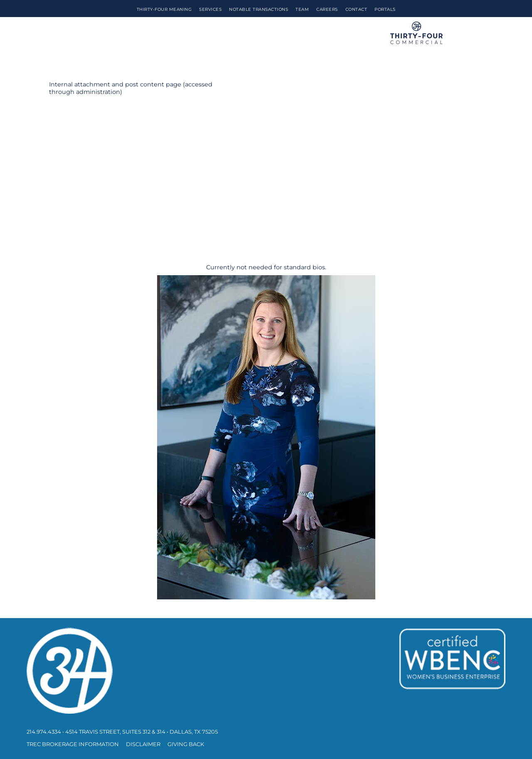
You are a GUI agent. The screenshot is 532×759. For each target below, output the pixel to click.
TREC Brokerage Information (73, 744)
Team (302, 9)
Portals (385, 9)
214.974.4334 (44, 732)
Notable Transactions (259, 9)
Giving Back (186, 744)
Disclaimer (143, 744)
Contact (356, 9)
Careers (327, 9)
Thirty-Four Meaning (164, 9)
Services (210, 9)
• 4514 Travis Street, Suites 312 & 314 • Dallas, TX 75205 (140, 732)
